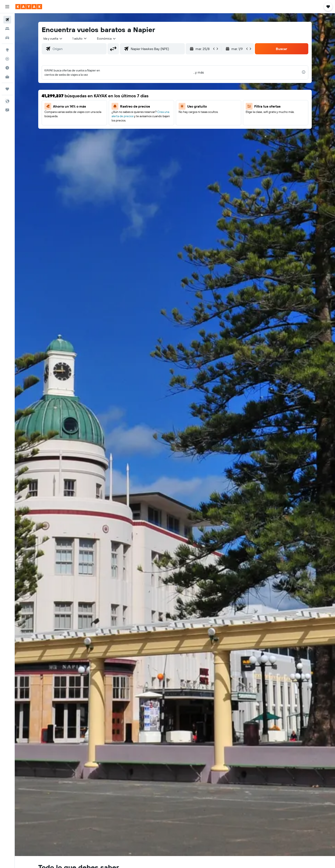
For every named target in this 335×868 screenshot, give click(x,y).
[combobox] (53, 38)
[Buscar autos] (7, 38)
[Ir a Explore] (7, 50)
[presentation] (304, 72)
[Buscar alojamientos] (7, 29)
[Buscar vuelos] (7, 20)
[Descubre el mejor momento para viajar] (7, 68)
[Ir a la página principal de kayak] (29, 7)
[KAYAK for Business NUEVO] (7, 77)
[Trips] (7, 89)
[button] (7, 7)
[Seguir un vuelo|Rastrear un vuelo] (7, 59)
